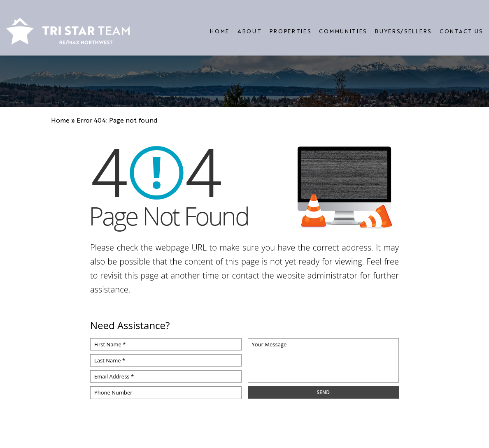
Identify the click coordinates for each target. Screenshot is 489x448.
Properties (290, 25)
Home (220, 25)
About (250, 25)
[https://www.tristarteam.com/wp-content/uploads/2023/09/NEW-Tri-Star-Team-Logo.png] (68, 25)
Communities (343, 25)
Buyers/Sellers (403, 25)
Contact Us (461, 25)
